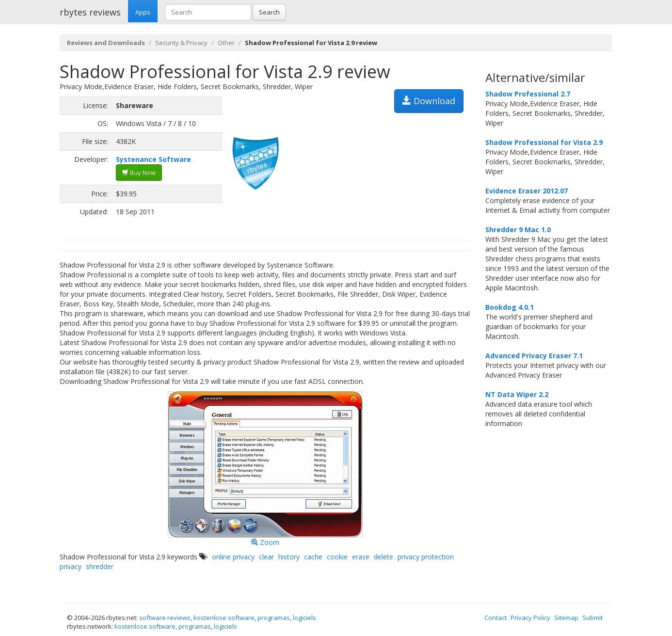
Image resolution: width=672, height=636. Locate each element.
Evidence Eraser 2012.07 (527, 191)
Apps (143, 12)
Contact (496, 618)
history (289, 557)
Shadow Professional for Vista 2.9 (544, 142)
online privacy (233, 557)
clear (266, 557)
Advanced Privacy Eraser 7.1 (534, 356)
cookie (337, 557)
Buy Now (139, 173)
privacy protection (426, 557)
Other (226, 43)
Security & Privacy (181, 43)
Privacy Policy (530, 618)
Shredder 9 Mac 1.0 (518, 230)
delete (384, 557)
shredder (100, 566)
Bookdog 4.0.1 (510, 307)
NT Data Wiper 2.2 (517, 394)
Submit (592, 618)
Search (269, 12)
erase (361, 557)
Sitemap (566, 618)
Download (429, 101)
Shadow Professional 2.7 (528, 94)
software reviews (165, 618)
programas (274, 618)
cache (313, 557)
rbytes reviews (90, 12)
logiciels (304, 618)
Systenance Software (153, 159)
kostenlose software (224, 618)
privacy (71, 566)
